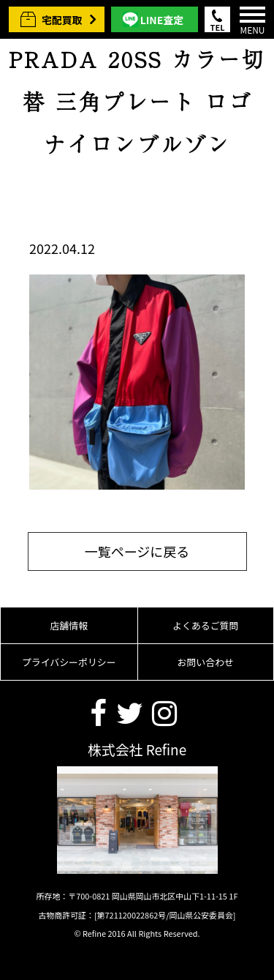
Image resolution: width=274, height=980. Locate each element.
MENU (252, 21)
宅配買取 (62, 20)
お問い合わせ (206, 662)
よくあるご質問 (205, 625)
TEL (218, 27)
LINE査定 (162, 20)
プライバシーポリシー (69, 662)
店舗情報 (69, 625)
